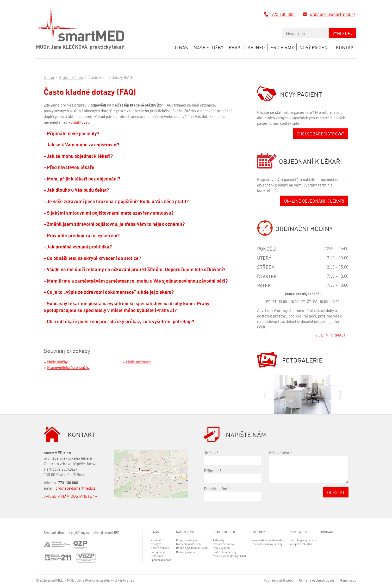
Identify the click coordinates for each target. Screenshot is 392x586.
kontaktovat (79, 122)
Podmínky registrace (303, 540)
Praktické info (247, 47)
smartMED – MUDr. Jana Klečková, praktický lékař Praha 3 (91, 580)
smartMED (157, 540)
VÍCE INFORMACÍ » (332, 335)
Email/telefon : (217, 488)
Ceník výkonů (221, 548)
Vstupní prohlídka (301, 544)
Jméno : (212, 453)
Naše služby (208, 47)
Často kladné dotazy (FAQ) (229, 556)
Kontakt (346, 47)
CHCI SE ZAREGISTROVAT (321, 133)
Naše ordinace (138, 361)
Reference (157, 556)
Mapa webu (348, 580)
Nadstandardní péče (189, 544)
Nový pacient (315, 47)
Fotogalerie (158, 552)
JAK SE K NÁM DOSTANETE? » (70, 496)
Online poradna (186, 552)
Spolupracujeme (161, 560)
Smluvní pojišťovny (225, 552)
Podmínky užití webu (279, 580)
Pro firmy (282, 47)
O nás (181, 47)
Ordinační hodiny (223, 544)
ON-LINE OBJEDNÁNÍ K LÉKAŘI (314, 201)
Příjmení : (213, 470)
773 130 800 (284, 14)
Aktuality (219, 540)
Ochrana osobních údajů (316, 580)
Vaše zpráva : (281, 453)
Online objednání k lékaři (192, 548)
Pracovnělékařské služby (68, 367)
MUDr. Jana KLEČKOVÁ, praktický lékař (80, 46)
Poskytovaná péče (188, 540)
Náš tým (156, 544)
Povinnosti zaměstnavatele (268, 540)
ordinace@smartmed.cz (334, 14)
